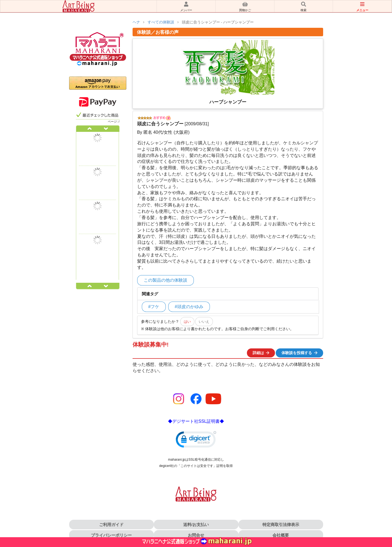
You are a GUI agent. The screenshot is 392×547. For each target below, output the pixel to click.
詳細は (261, 353)
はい (187, 322)
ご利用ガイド (111, 525)
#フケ (154, 307)
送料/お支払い (196, 525)
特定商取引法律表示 (281, 525)
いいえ (204, 322)
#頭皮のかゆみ (189, 307)
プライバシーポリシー (111, 535)
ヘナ (136, 22)
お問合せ (196, 535)
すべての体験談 (161, 22)
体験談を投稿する (300, 353)
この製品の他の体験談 (166, 280)
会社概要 (281, 535)
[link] (196, 441)
